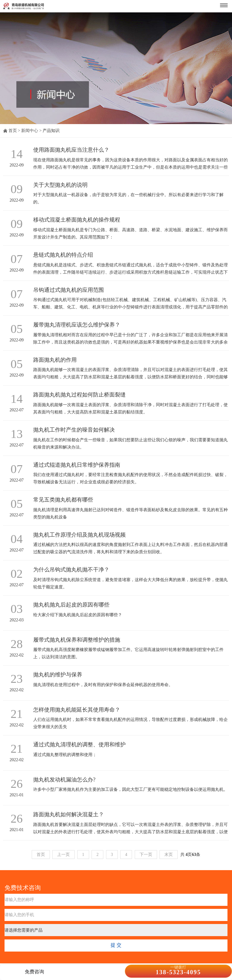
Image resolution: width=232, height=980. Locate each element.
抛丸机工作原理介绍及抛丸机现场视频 (79, 535)
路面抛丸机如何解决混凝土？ (69, 814)
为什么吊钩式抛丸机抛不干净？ (71, 570)
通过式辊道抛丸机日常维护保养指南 (77, 465)
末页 (169, 855)
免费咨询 (34, 972)
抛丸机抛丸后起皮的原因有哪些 (71, 605)
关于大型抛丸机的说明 (60, 185)
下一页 (146, 855)
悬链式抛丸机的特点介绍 (63, 255)
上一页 (63, 855)
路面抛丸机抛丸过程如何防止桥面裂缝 (79, 395)
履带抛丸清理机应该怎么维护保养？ (77, 325)
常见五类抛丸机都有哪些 (63, 500)
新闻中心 (30, 131)
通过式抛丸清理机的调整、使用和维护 (79, 745)
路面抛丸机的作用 (55, 360)
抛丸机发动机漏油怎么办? (64, 780)
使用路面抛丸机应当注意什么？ (71, 150)
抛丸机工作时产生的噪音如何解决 (74, 430)
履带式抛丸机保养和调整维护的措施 (77, 640)
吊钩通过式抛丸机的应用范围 (69, 290)
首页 (13, 131)
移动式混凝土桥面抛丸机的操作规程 (77, 220)
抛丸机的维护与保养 (58, 675)
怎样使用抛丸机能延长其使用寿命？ (77, 710)
